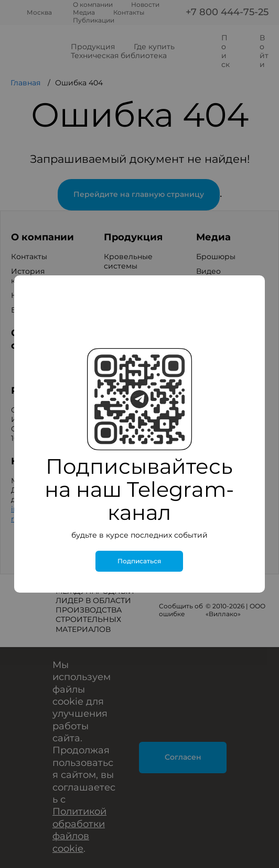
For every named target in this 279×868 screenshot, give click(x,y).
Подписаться (139, 561)
